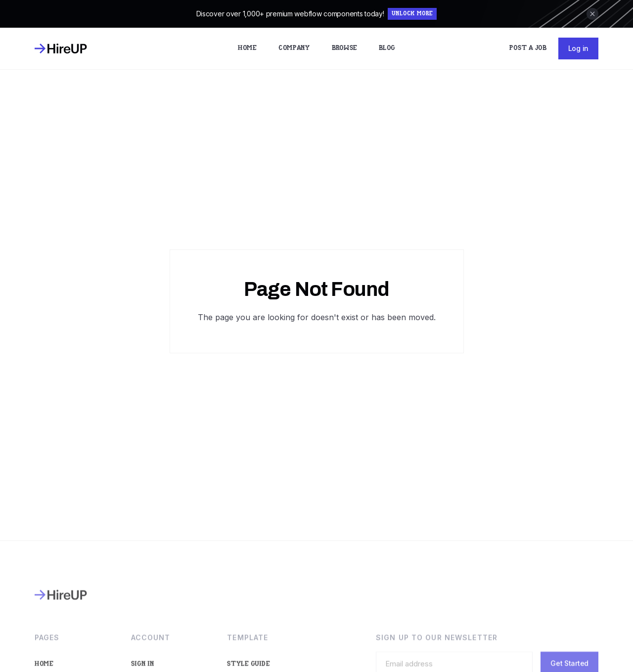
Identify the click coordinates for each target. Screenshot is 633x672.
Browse (344, 48)
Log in (578, 48)
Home (247, 48)
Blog (387, 48)
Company (294, 48)
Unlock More (412, 14)
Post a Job (528, 48)
